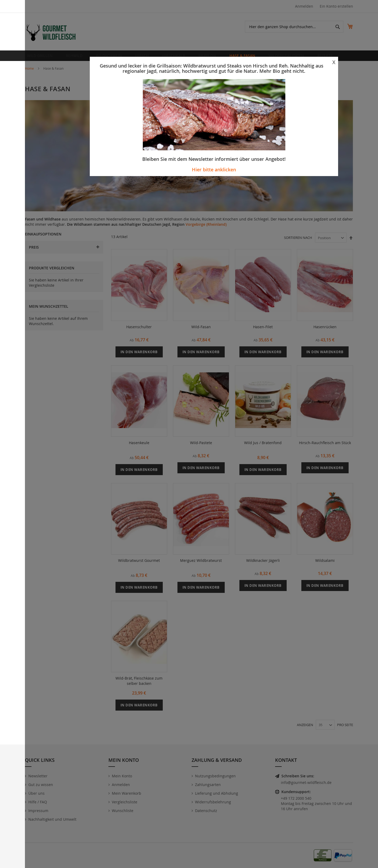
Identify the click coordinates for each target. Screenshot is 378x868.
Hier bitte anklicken (214, 170)
